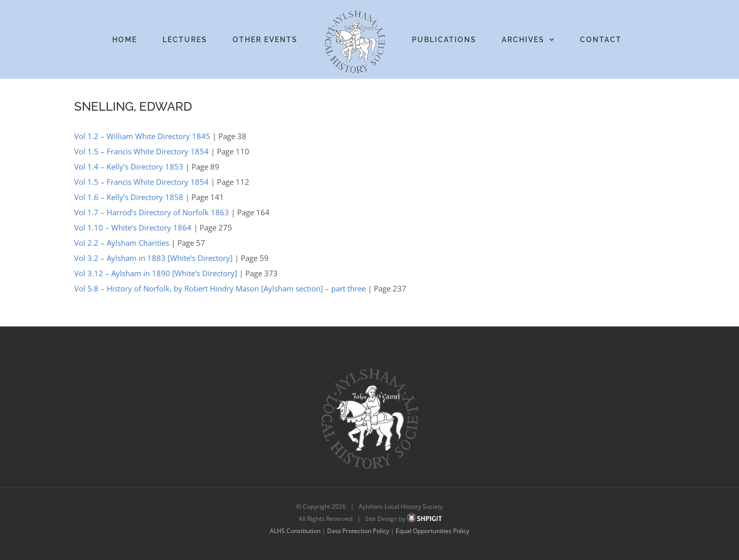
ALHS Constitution (295, 531)
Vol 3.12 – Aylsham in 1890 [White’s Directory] (156, 273)
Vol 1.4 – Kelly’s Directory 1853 (129, 167)
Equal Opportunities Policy (432, 531)
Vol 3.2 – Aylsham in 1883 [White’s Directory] (153, 258)
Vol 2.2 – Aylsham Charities (122, 243)
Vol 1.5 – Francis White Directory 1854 (141, 151)
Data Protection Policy (358, 531)
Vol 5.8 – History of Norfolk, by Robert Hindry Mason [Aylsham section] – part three (220, 288)
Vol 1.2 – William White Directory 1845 (142, 136)
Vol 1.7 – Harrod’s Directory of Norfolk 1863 (152, 212)
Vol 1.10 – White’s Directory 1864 (133, 227)
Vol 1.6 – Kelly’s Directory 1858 (129, 197)
